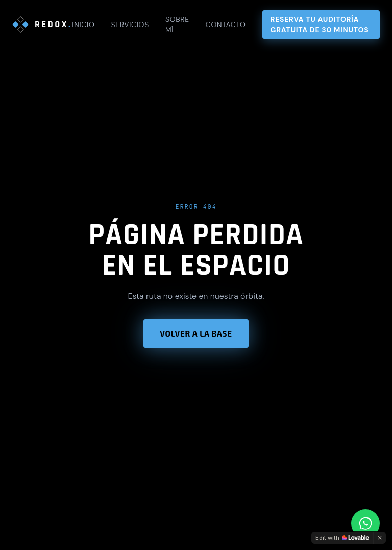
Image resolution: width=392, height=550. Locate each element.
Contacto (226, 25)
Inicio (83, 25)
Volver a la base (196, 333)
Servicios (130, 25)
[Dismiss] (380, 538)
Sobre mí (177, 25)
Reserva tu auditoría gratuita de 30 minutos (320, 25)
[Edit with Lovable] (342, 538)
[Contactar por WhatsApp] (365, 523)
